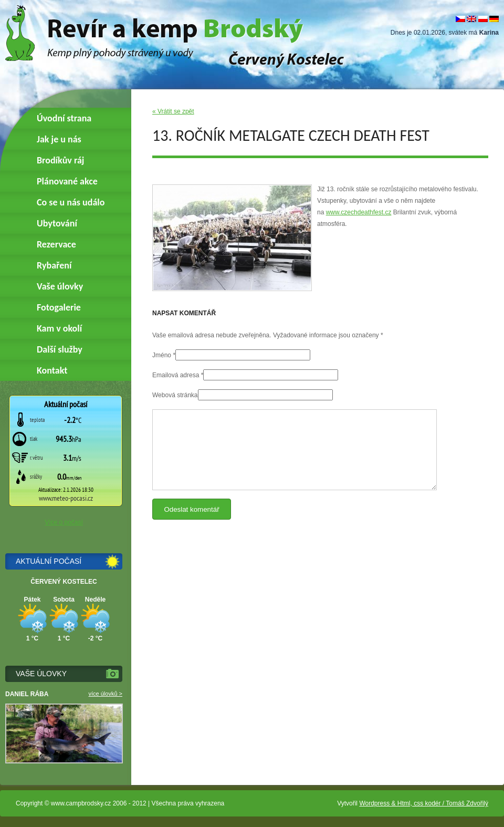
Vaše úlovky (60, 286)
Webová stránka (175, 395)
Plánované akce (67, 181)
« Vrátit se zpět (173, 111)
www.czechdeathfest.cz (359, 212)
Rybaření (54, 265)
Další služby (60, 349)
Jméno (162, 355)
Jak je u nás (59, 139)
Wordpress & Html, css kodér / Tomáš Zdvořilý (424, 803)
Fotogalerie (59, 307)
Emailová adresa (176, 375)
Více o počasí (64, 522)
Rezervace (56, 244)
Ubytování (57, 223)
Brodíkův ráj (60, 160)
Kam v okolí (59, 328)
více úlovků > (105, 694)
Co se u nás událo (71, 202)
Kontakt (52, 370)
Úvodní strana (64, 118)
